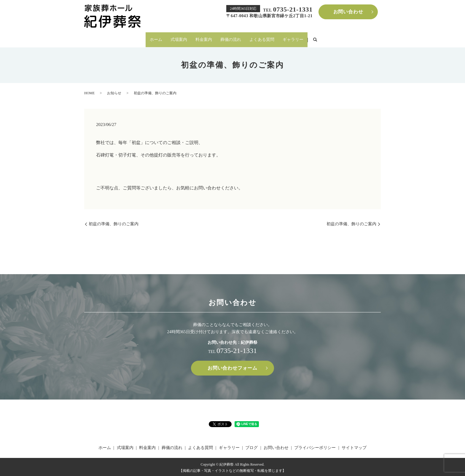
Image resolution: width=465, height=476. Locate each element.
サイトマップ (354, 446)
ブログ (251, 446)
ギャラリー (293, 39)
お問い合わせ (348, 12)
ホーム (156, 39)
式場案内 (179, 39)
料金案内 (204, 39)
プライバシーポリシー (315, 446)
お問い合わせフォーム (232, 366)
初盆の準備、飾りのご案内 (114, 222)
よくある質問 (262, 39)
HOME (89, 91)
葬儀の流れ (231, 39)
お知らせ (114, 91)
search (315, 39)
